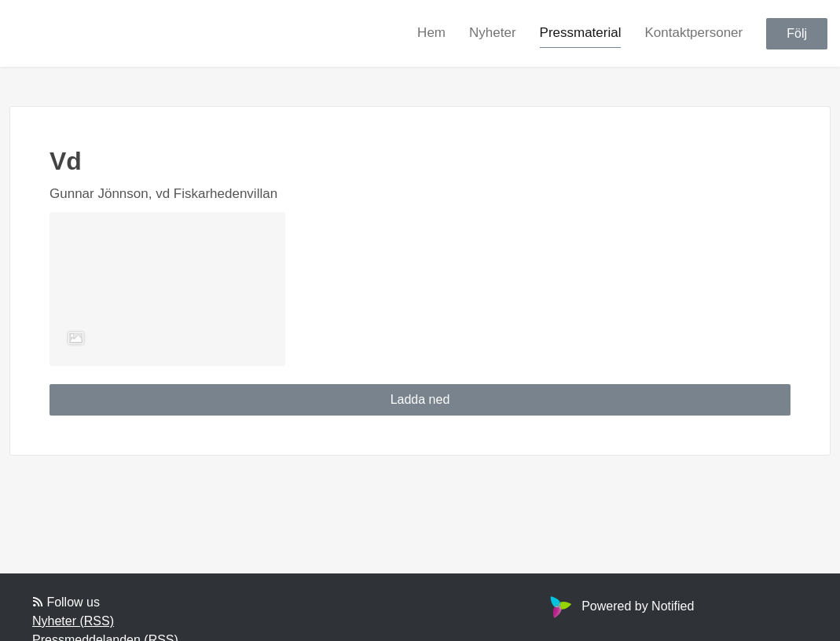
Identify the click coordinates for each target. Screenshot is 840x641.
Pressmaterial (581, 33)
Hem (431, 33)
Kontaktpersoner (693, 33)
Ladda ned (420, 399)
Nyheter (493, 33)
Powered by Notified (620, 606)
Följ (797, 33)
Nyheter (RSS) (73, 621)
